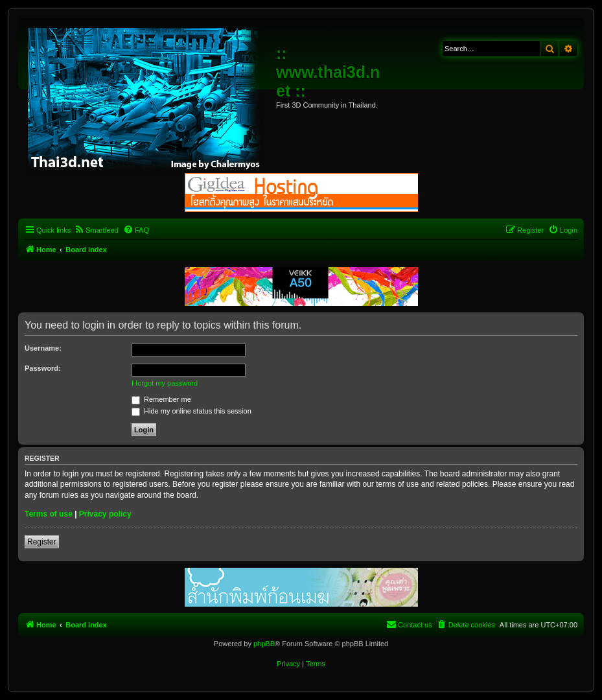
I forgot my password (165, 383)
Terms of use (49, 514)
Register (42, 542)
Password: (43, 368)
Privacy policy (105, 514)
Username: (43, 348)
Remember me (161, 399)
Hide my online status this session (191, 411)
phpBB (264, 644)
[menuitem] (96, 230)
